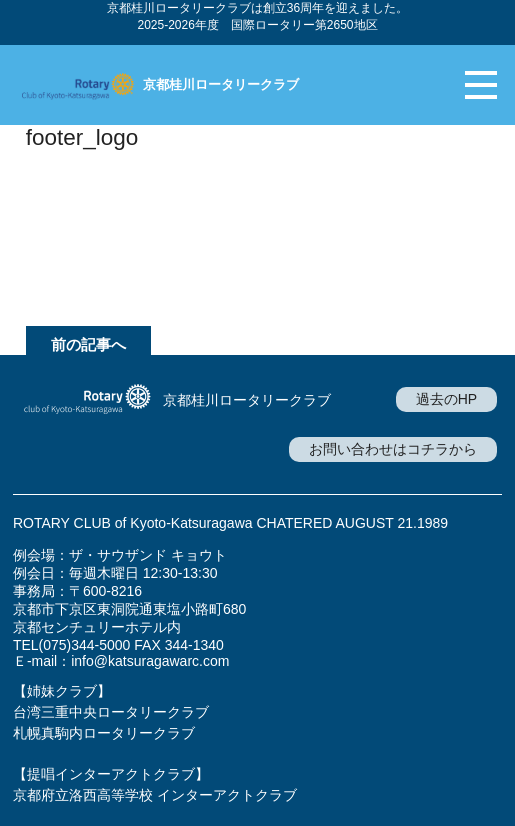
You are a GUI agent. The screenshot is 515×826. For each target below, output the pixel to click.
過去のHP (446, 399)
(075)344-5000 (85, 645)
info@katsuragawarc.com (150, 661)
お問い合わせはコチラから (393, 449)
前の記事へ (88, 344)
